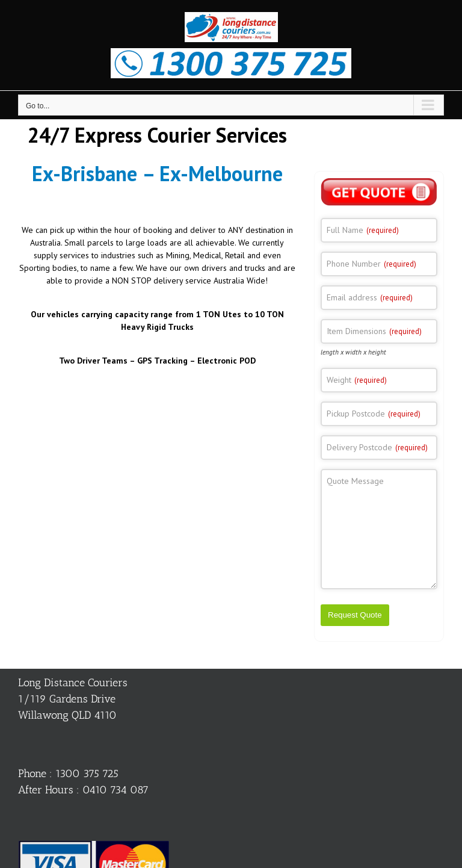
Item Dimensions (374, 331)
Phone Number (371, 264)
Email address (370, 297)
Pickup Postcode (374, 414)
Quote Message (355, 481)
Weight (357, 380)
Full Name (363, 230)
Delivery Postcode (377, 447)
